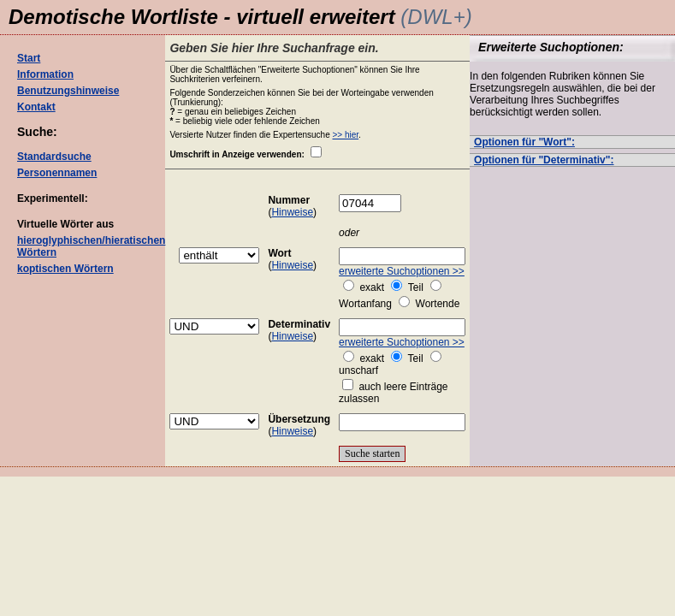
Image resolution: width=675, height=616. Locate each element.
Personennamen (57, 173)
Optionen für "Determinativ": (544, 160)
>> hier (346, 135)
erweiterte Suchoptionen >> (402, 271)
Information (45, 74)
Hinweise (292, 212)
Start (29, 58)
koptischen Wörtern (65, 269)
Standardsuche (54, 157)
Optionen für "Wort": (524, 142)
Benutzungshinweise (68, 91)
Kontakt (36, 107)
